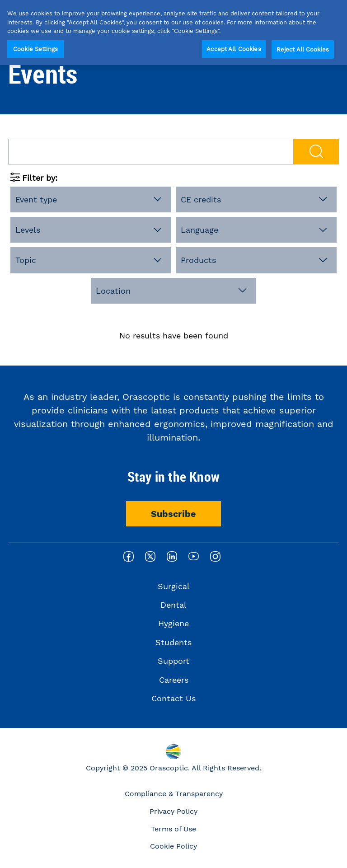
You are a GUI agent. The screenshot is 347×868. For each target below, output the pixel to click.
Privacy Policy (173, 811)
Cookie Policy (173, 846)
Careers (174, 680)
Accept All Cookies (234, 49)
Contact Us (173, 698)
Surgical (174, 586)
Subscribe (173, 514)
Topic (26, 260)
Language (199, 230)
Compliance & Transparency (174, 794)
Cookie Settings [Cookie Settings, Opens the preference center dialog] (35, 49)
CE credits (201, 199)
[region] (173, 33)
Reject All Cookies (303, 49)
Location (113, 291)
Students (173, 642)
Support (173, 661)
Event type (36, 199)
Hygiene (173, 623)
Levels (28, 230)
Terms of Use (173, 829)
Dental (173, 605)
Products (198, 260)
